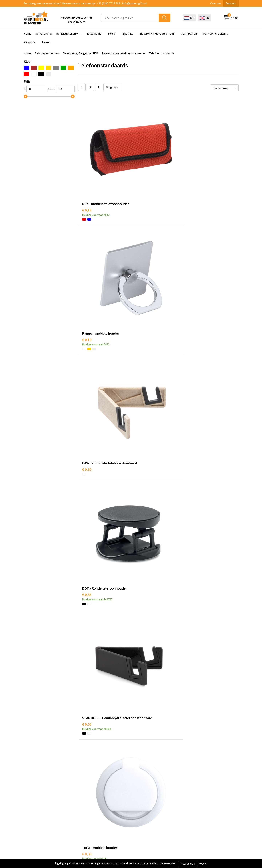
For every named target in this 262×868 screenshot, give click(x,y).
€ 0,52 (140, 491)
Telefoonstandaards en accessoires (124, 53)
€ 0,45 (87, 409)
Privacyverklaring (210, 800)
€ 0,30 (193, 163)
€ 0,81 (140, 737)
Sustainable (94, 33)
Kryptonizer (122, 817)
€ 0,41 (193, 321)
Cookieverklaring (210, 795)
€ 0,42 (140, 403)
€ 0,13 (87, 163)
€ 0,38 (87, 491)
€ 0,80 (193, 655)
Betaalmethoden (168, 800)
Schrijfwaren (189, 33)
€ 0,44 (193, 409)
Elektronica (122, 806)
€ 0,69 (193, 573)
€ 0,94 (193, 737)
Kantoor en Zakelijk (216, 33)
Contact (231, 3)
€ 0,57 (87, 567)
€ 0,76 (87, 655)
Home (27, 33)
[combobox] (130, 18)
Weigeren (203, 863)
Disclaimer (206, 806)
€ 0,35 (87, 239)
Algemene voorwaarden (214, 789)
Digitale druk (123, 812)
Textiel (112, 33)
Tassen (46, 42)
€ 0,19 (140, 157)
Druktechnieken (82, 800)
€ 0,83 (87, 731)
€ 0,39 (87, 321)
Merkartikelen (44, 33)
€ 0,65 (140, 567)
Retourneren (165, 806)
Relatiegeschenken (68, 33)
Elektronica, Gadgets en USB (157, 33)
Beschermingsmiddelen (130, 795)
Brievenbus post (125, 800)
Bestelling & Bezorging (172, 795)
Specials (128, 33)
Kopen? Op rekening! (85, 795)
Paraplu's (29, 42)
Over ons (216, 3)
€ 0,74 (140, 655)
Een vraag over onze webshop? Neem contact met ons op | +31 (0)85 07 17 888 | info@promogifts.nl (85, 3)
